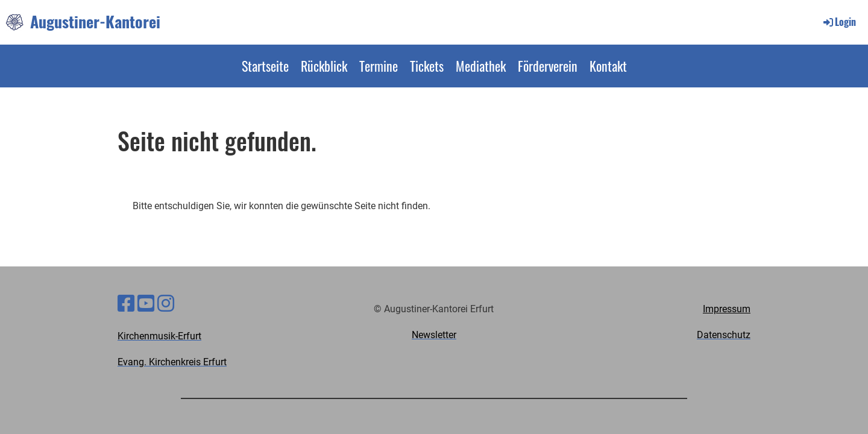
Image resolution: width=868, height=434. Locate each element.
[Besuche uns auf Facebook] (126, 304)
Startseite (265, 66)
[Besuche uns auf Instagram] (166, 304)
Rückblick (324, 66)
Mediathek (481, 66)
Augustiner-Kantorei (95, 22)
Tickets (427, 66)
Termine (379, 66)
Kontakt (608, 66)
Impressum (727, 309)
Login (839, 22)
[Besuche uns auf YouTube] (146, 304)
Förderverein (548, 66)
